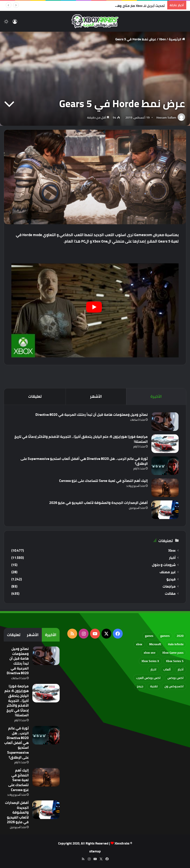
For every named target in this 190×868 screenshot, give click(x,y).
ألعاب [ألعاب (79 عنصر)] (167, 669)
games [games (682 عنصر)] (149, 636)
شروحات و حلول (164, 565)
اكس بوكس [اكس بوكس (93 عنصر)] (176, 678)
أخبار (172, 558)
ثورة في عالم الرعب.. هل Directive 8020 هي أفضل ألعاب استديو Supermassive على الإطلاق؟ (84, 461)
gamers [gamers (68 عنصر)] (165, 636)
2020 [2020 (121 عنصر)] (180, 636)
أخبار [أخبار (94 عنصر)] (181, 669)
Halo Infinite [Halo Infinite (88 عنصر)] (176, 644)
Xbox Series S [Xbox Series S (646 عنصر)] (175, 661)
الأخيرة (156, 396)
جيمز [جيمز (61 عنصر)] (140, 686)
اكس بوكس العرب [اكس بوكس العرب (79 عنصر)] (148, 678)
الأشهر (96, 396)
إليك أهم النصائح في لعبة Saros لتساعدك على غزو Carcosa (103, 481)
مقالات (170, 594)
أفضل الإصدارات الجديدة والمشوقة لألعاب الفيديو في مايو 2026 (98, 503)
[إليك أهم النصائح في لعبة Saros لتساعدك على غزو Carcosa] (165, 488)
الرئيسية (177, 39)
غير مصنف (168, 572)
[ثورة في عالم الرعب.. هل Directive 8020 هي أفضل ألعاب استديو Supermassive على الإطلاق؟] (165, 466)
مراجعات (169, 586)
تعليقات (35, 396)
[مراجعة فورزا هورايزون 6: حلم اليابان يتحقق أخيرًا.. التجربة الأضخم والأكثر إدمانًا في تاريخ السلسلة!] (165, 444)
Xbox (162, 39)
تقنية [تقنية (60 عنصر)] (154, 686)
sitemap (95, 851)
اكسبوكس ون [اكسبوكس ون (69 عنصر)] (174, 686)
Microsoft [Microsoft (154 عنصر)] (155, 644)
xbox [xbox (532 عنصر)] (139, 644)
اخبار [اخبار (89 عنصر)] (153, 669)
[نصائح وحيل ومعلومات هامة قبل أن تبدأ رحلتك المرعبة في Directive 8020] (165, 422)
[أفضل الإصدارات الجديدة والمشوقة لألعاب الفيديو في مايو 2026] (165, 510)
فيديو (171, 579)
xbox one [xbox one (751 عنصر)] (150, 653)
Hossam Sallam (166, 117)
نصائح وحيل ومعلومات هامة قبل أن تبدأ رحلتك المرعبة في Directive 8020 (92, 415)
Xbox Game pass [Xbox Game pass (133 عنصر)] (173, 653)
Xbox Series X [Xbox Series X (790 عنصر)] (150, 661)
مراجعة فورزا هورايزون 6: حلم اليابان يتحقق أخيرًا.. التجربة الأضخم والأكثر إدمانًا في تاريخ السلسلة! (81, 439)
